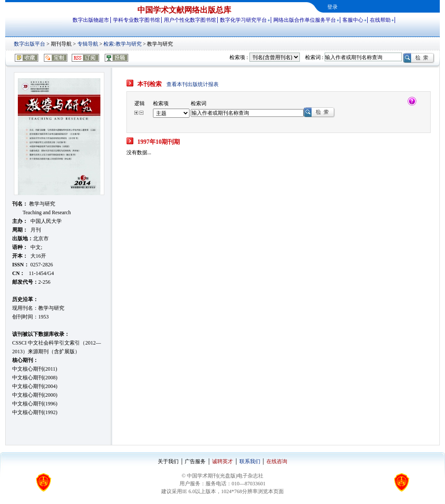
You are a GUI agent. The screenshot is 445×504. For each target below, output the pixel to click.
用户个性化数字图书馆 (190, 20)
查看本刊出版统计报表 (193, 84)
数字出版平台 (30, 44)
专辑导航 (88, 44)
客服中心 (353, 20)
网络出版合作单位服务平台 (305, 20)
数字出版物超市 (91, 20)
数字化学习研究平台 (243, 20)
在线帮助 (380, 20)
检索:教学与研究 (122, 44)
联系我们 (250, 461)
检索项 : (239, 57)
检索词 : (314, 57)
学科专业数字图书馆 (136, 20)
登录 (332, 7)
